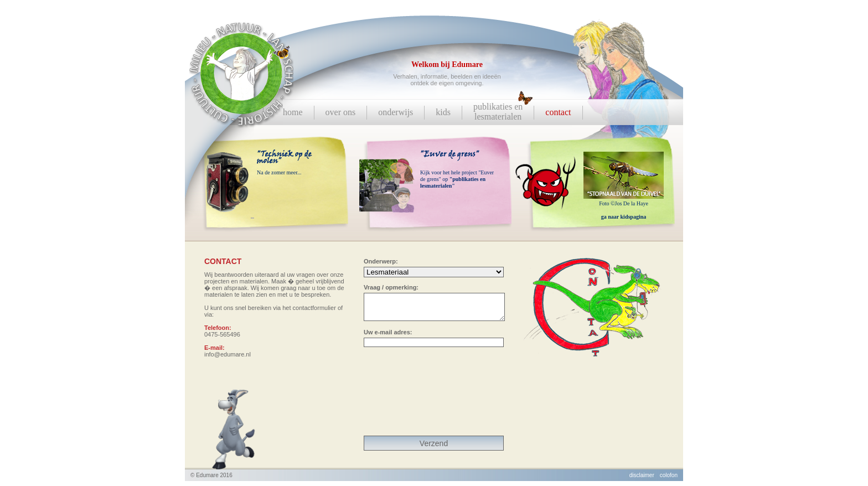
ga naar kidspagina (624, 217)
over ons (341, 112)
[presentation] (434, 399)
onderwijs (396, 112)
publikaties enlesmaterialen (498, 112)
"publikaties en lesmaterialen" (453, 182)
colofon (669, 480)
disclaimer (642, 480)
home (293, 112)
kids (443, 112)
